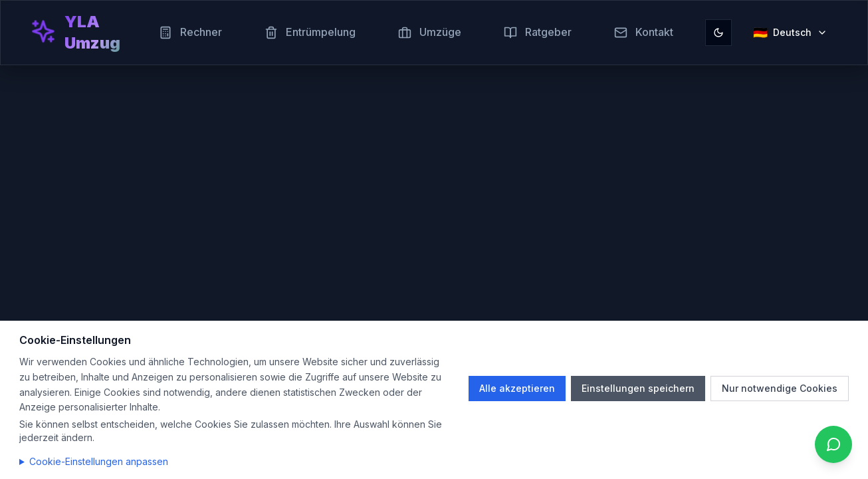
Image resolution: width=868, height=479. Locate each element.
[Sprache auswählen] (790, 33)
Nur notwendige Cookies (780, 388)
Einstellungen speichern (638, 388)
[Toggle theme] (718, 33)
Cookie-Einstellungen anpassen (99, 461)
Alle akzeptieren (517, 388)
